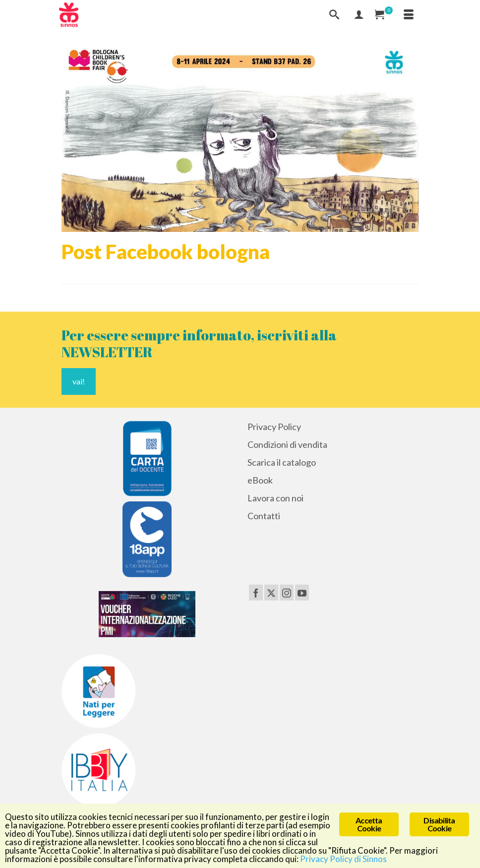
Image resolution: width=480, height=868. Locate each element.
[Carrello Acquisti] (384, 15)
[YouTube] (302, 593)
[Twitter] (271, 593)
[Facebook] (256, 593)
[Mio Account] (359, 15)
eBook (260, 480)
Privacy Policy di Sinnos (343, 859)
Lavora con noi (275, 498)
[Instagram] (287, 593)
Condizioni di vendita (287, 444)
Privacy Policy (274, 427)
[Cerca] (334, 15)
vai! (79, 381)
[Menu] (409, 15)
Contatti (264, 516)
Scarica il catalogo (282, 462)
